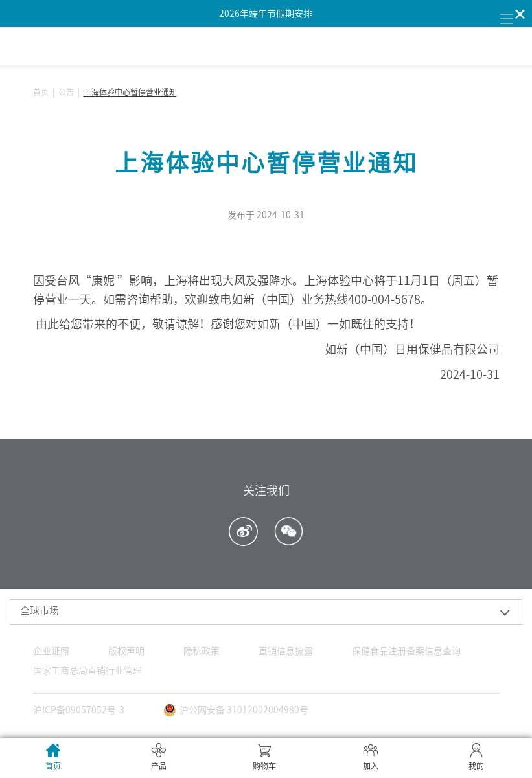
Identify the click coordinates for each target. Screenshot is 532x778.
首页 (41, 92)
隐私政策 (202, 651)
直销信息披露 (286, 651)
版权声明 (126, 651)
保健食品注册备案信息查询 (406, 651)
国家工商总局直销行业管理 (87, 670)
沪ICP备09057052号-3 (79, 710)
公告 (66, 92)
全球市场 (40, 611)
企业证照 (51, 651)
